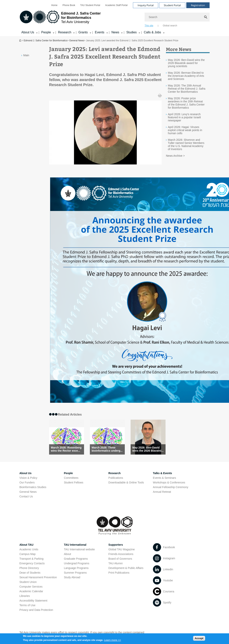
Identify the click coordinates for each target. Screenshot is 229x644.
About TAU (26, 545)
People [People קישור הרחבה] (46, 32)
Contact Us (26, 496)
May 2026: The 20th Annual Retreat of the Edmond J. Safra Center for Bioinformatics (187, 89)
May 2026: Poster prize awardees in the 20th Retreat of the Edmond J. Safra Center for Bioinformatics (186, 103)
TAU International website (79, 549)
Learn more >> (112, 641)
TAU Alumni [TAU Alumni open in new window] (116, 563)
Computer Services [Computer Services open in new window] (31, 587)
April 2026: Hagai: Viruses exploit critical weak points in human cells (185, 130)
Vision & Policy (28, 478)
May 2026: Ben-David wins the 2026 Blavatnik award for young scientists (186, 63)
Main (26, 55)
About (67, 554)
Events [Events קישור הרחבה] (100, 32)
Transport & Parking (31, 559)
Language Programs (76, 568)
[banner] (114, 18)
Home (54, 5)
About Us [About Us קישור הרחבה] (28, 32)
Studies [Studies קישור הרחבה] (131, 32)
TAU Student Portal (90, 5)
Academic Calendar (31, 591)
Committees (71, 478)
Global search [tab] (170, 26)
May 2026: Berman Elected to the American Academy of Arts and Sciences (186, 76)
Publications (116, 478)
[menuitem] (54, 5)
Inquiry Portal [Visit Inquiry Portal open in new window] (146, 5)
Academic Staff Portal (116, 5)
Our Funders (27, 482)
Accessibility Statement (33, 601)
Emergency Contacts (32, 563)
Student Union (28, 582)
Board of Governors (120, 559)
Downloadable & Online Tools (126, 482)
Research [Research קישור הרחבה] (65, 32)
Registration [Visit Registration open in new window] (198, 5)
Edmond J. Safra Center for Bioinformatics (21, 40)
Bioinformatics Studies (33, 487)
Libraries (25, 596)
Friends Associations (121, 554)
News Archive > (175, 156)
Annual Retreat (162, 492)
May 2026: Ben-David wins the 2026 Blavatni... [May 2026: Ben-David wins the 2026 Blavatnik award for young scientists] (148, 449)
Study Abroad (72, 577)
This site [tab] (149, 26)
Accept (199, 639)
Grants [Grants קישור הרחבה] (83, 32)
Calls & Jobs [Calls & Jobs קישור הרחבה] (152, 32)
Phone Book (69, 5)
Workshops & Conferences (169, 482)
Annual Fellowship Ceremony (171, 487)
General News (77, 41)
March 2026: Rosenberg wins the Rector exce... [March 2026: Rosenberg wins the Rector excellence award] (66, 449)
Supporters (116, 545)
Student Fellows (74, 482)
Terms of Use (27, 605)
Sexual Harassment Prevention (38, 577)
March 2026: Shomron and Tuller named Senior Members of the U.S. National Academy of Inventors (186, 144)
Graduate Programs (76, 559)
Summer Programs (75, 573)
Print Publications (119, 573)
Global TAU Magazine (122, 549)
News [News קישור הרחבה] (115, 32)
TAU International (75, 545)
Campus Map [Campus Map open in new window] (27, 554)
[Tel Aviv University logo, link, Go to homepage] (60, 18)
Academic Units (29, 549)
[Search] (177, 17)
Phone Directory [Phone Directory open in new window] (29, 568)
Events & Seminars (164, 478)
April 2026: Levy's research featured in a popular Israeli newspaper (184, 117)
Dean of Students (30, 573)
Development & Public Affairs (126, 568)
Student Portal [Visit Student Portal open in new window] (172, 5)
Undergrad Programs (77, 563)
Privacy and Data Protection (36, 610)
